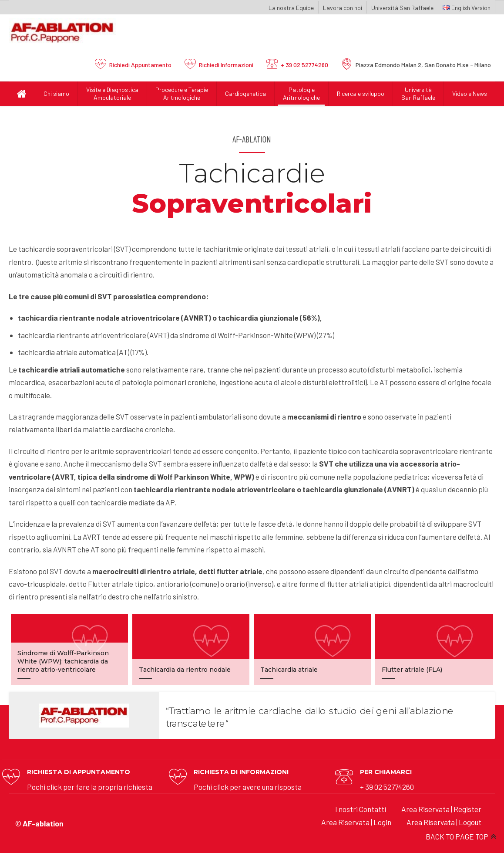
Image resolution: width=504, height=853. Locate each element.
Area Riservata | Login (356, 822)
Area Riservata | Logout (444, 822)
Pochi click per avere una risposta (248, 787)
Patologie (301, 94)
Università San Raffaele (402, 8)
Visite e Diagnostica (112, 94)
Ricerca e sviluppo (361, 93)
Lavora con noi (343, 8)
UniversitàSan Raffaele (418, 93)
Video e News (470, 93)
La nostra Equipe (291, 8)
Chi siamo (56, 93)
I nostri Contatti (361, 809)
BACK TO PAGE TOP (457, 836)
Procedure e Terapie (182, 94)
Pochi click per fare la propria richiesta (90, 787)
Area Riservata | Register (441, 809)
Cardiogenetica (245, 93)
